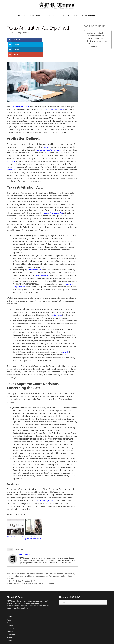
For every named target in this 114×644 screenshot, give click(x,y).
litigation (11, 155)
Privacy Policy (101, 635)
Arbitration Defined (95, 33)
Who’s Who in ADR (70, 15)
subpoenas (57, 300)
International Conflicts (44, 561)
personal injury (42, 260)
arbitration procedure (54, 95)
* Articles (13, 559)
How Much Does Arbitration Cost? (22, 566)
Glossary (10, 611)
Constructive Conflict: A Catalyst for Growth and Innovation (32, 568)
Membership (54, 15)
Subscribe (10, 617)
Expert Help (11, 614)
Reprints (10, 622)
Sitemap (47, 635)
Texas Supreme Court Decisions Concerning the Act (97, 41)
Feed (52, 635)
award (46, 132)
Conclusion (96, 46)
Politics (69, 561)
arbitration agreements (46, 486)
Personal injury (35, 255)
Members (57, 561)
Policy (64, 561)
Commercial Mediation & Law (37, 559)
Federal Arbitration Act (53, 198)
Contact (10, 625)
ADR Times (24, 540)
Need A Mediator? (89, 15)
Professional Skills (37, 15)
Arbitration (21, 559)
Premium (10, 564)
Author (10, 535)
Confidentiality (69, 559)
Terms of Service (89, 635)
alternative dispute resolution (48, 135)
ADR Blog (22, 15)
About (9, 605)
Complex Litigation (56, 559)
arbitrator (11, 146)
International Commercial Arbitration (21, 561)
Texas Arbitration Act (20, 92)
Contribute (11, 620)
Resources (11, 608)
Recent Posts (19, 535)
